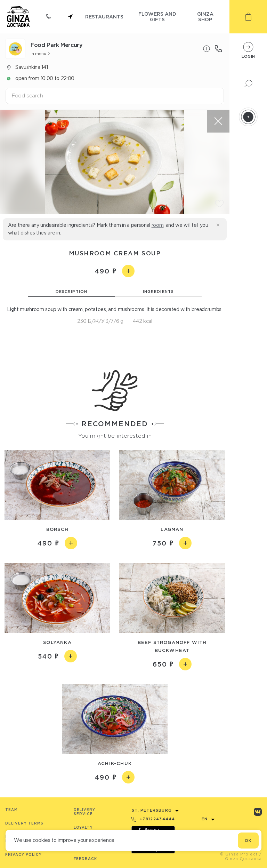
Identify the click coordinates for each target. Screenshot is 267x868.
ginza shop (205, 17)
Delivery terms (24, 823)
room (158, 225)
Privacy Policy (23, 855)
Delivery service (84, 812)
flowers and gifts (157, 17)
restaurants (104, 17)
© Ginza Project (239, 854)
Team (11, 810)
